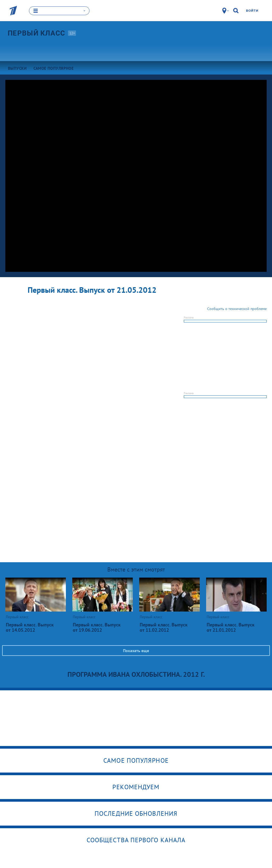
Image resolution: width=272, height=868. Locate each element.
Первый (37, 33)
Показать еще (136, 650)
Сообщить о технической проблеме (237, 308)
